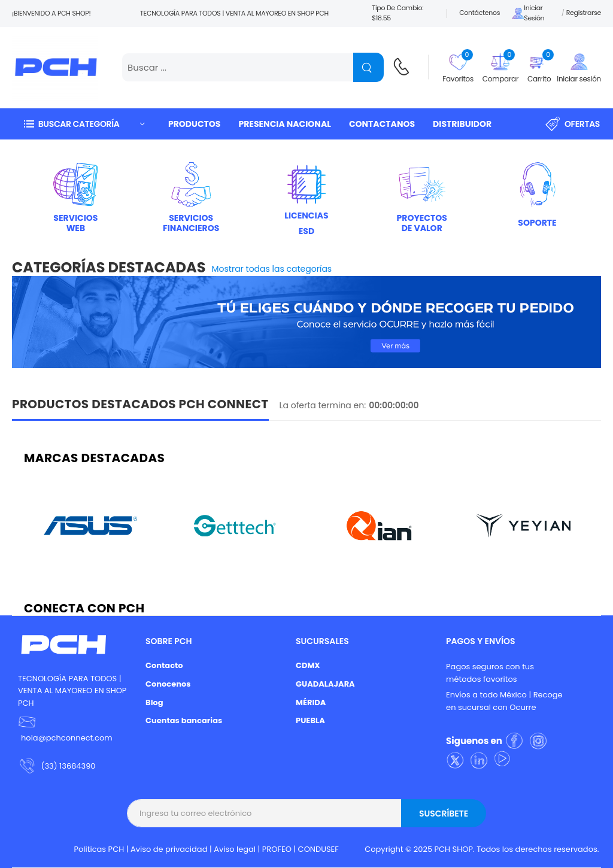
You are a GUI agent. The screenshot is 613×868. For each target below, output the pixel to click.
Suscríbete (444, 814)
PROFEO (277, 849)
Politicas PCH (99, 849)
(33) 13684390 (68, 766)
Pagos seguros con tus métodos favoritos (490, 673)
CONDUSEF (318, 849)
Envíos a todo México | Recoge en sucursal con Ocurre (504, 701)
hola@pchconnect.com (67, 738)
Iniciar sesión (528, 13)
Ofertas (573, 124)
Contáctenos (480, 13)
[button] (84, 124)
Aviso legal (235, 849)
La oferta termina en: (323, 405)
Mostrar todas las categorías (272, 269)
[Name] (368, 67)
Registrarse (584, 13)
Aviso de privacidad (169, 849)
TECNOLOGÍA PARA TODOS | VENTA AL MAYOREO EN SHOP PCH (72, 691)
